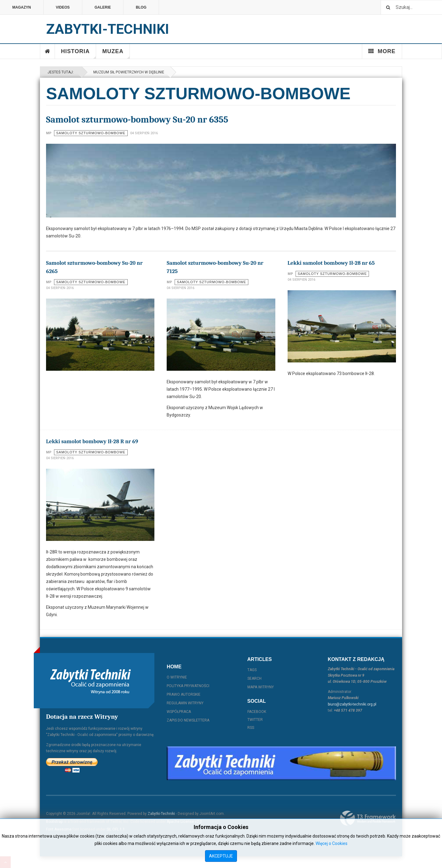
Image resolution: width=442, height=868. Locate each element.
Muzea (116, 53)
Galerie (103, 7)
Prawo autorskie (184, 694)
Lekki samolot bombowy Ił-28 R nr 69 (92, 442)
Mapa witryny (261, 687)
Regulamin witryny (185, 703)
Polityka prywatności (188, 686)
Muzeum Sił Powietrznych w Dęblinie (128, 72)
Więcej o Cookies (331, 843)
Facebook (257, 712)
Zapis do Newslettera (188, 720)
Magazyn (22, 7)
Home (48, 51)
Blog (141, 7)
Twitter (255, 720)
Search (254, 678)
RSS (251, 728)
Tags (252, 670)
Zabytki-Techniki (161, 814)
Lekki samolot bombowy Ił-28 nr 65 (331, 263)
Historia (79, 53)
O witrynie (177, 677)
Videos (63, 7)
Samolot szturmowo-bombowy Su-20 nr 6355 (137, 120)
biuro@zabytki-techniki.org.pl (352, 704)
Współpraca (179, 712)
